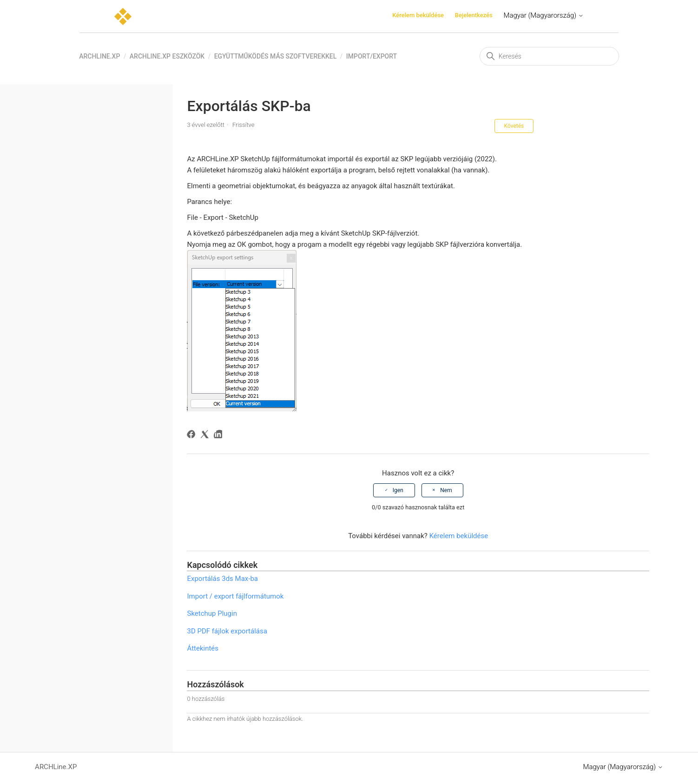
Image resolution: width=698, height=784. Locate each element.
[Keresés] (549, 56)
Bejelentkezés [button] (474, 15)
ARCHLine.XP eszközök (167, 56)
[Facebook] (193, 436)
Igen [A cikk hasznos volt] (398, 490)
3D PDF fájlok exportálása (227, 631)
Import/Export (372, 56)
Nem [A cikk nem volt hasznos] (446, 490)
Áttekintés (203, 648)
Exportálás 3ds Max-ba (222, 579)
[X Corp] (206, 436)
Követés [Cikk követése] (514, 126)
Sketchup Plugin (212, 613)
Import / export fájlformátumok (235, 596)
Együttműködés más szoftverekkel (276, 56)
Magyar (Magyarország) (543, 15)
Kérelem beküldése (418, 15)
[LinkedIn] (220, 436)
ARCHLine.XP (99, 56)
